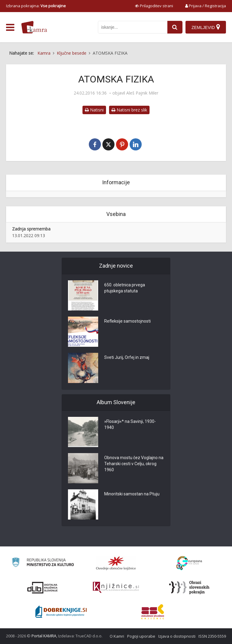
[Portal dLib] (43, 588)
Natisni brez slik (129, 110)
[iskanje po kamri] (133, 27)
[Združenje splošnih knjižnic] (153, 612)
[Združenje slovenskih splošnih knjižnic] (116, 588)
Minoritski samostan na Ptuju (132, 494)
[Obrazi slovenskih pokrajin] (189, 588)
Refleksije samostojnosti (127, 321)
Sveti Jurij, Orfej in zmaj (127, 357)
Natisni (94, 110)
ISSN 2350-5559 (212, 636)
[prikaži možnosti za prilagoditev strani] (154, 6)
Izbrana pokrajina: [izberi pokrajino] (36, 6)
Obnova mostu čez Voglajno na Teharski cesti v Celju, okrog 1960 (134, 464)
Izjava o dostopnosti (177, 636)
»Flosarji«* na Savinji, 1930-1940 (130, 424)
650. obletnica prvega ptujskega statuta (125, 288)
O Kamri (117, 636)
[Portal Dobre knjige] (61, 612)
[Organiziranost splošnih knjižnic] (116, 563)
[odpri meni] (10, 27)
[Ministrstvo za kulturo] (43, 563)
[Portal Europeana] (189, 563)
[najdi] (175, 27)
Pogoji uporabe (141, 636)
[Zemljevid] (206, 27)
